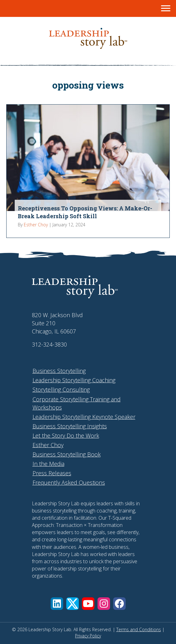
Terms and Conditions (139, 629)
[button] (57, 604)
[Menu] (166, 8)
